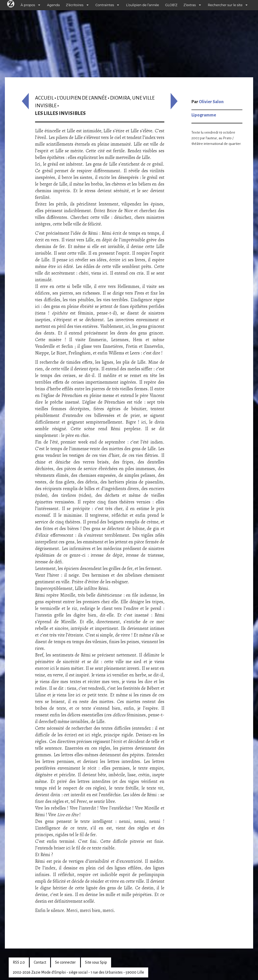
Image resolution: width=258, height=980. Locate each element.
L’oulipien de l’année (142, 5)
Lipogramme (204, 115)
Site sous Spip (96, 962)
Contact (40, 962)
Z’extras (190, 5)
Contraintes (105, 5)
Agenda (53, 5)
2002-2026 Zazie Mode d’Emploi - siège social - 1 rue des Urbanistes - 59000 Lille (78, 972)
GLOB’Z (171, 5)
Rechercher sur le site (225, 5)
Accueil (44, 98)
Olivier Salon (211, 102)
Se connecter (65, 962)
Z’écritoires (75, 5)
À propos (28, 5)
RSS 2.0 (19, 962)
